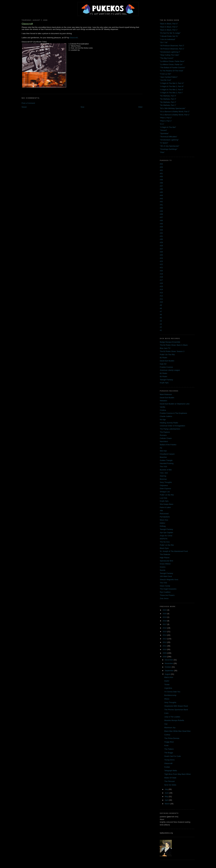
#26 (161, 252)
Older (140, 107)
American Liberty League (170, 370)
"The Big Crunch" (167, 58)
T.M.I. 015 (164, 473)
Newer (24, 107)
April (167, 800)
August (168, 674)
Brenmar (163, 479)
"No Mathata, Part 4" (168, 96)
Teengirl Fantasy (166, 380)
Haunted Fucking (167, 463)
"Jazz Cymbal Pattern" (169, 77)
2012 (165, 642)
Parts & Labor (165, 507)
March (168, 804)
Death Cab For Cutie (173, 756)
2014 (165, 635)
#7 (161, 312)
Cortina (167, 735)
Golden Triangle (166, 460)
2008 (165, 657)
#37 (161, 217)
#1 (161, 330)
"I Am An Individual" (168, 39)
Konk (166, 745)
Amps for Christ (166, 536)
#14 (161, 289)
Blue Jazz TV (165, 348)
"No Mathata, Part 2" (168, 102)
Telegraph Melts (171, 771)
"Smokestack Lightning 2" (170, 52)
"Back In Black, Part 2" (169, 27)
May (167, 796)
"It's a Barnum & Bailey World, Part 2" (175, 112)
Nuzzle (163, 570)
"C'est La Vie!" (165, 74)
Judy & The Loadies (172, 717)
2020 (165, 614)
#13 (161, 293)
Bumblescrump (170, 695)
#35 (161, 224)
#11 (161, 299)
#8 (161, 308)
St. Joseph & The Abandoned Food (174, 551)
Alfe (161, 511)
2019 (165, 617)
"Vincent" (163, 130)
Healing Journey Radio (169, 423)
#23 (161, 261)
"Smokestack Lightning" (169, 140)
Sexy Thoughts (166, 482)
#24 (161, 258)
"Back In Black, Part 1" (169, 30)
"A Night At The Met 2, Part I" (171, 93)
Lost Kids (163, 498)
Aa (161, 448)
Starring (163, 476)
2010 (165, 649)
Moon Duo (164, 520)
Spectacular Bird (166, 561)
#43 (161, 199)
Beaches (163, 457)
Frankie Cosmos (166, 367)
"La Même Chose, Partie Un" (171, 64)
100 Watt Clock (166, 576)
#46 (161, 189)
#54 (161, 164)
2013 (165, 639)
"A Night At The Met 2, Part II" (172, 90)
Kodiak (167, 767)
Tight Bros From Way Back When (178, 774)
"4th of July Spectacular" (170, 146)
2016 (165, 628)
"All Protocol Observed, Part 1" (172, 49)
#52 (161, 170)
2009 (165, 653)
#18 (161, 277)
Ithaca (167, 699)
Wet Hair (163, 451)
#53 (161, 167)
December (169, 660)
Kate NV (163, 364)
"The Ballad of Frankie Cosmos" (172, 68)
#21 (161, 268)
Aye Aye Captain (166, 532)
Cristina (163, 410)
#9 (161, 305)
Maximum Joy (170, 728)
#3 (161, 324)
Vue (166, 724)
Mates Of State (170, 778)
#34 (161, 227)
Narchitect (164, 441)
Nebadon (163, 401)
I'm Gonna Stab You (172, 692)
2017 (165, 624)
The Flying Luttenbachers (170, 429)
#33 (161, 230)
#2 (161, 327)
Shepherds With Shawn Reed (176, 706)
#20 (161, 271)
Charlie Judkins (166, 416)
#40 (161, 208)
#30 (161, 239)
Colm (166, 713)
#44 (161, 195)
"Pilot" (162, 152)
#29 (161, 242)
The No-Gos (165, 542)
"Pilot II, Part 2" (166, 118)
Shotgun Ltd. (165, 492)
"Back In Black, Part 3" (169, 24)
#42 (161, 202)
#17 (161, 280)
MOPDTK (164, 539)
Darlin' (167, 681)
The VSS (163, 467)
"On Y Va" (164, 42)
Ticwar (167, 684)
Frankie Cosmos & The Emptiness (173, 413)
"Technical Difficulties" (168, 137)
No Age (163, 420)
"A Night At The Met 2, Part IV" (172, 83)
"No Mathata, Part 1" (168, 105)
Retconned (164, 514)
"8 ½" (162, 124)
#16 (161, 283)
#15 (161, 286)
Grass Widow (165, 564)
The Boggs (169, 753)
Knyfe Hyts (164, 383)
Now (82, 107)
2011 (165, 646)
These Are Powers (167, 595)
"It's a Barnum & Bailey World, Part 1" (175, 115)
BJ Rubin (163, 358)
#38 (161, 214)
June (167, 793)
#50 (161, 176)
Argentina (168, 688)
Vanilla (162, 407)
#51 (161, 173)
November (169, 663)
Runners (163, 435)
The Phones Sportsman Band (176, 710)
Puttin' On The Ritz (167, 355)
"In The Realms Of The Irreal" (172, 71)
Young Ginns (169, 760)
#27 (161, 249)
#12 (161, 296)
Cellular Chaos (166, 438)
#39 (161, 211)
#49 (161, 180)
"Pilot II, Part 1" (166, 121)
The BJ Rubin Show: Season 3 (172, 351)
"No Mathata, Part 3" (168, 99)
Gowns (163, 567)
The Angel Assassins (168, 589)
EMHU (162, 523)
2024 (165, 610)
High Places (165, 558)
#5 (161, 318)
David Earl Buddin (167, 361)
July (167, 789)
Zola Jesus (164, 598)
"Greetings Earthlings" (169, 149)
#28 (161, 246)
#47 (161, 186)
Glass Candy (165, 586)
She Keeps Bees (166, 504)
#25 (161, 255)
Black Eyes (164, 548)
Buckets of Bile (166, 470)
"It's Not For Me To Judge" (170, 33)
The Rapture (165, 432)
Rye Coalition (165, 592)
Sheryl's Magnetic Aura (169, 580)
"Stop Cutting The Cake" (170, 55)
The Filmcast (169, 781)
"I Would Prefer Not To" (169, 36)
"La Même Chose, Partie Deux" (172, 61)
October (168, 667)
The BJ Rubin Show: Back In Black (174, 345)
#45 (161, 192)
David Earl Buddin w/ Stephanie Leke (175, 404)
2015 (165, 632)
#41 (161, 205)
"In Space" (164, 143)
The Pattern (169, 749)
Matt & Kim (169, 677)
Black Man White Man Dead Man (177, 731)
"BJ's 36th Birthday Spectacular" (173, 108)
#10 (161, 302)
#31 (161, 236)
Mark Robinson (166, 394)
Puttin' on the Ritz (167, 495)
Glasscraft (74, 38)
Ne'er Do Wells (170, 785)
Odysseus (164, 485)
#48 (161, 183)
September (169, 671)
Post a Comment (28, 103)
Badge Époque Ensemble (170, 342)
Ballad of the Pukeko (168, 445)
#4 (161, 321)
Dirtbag (163, 526)
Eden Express (165, 488)
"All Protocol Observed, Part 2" (172, 46)
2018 (165, 621)
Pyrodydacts (165, 517)
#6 (161, 315)
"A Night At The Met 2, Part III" (172, 86)
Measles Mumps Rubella (174, 720)
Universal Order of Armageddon (172, 426)
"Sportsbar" (164, 133)
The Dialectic (165, 554)
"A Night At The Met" (168, 127)
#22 (161, 264)
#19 (161, 274)
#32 (161, 233)
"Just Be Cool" (166, 80)
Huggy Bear (169, 742)
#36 (161, 220)
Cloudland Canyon (167, 454)
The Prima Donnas (172, 738)
